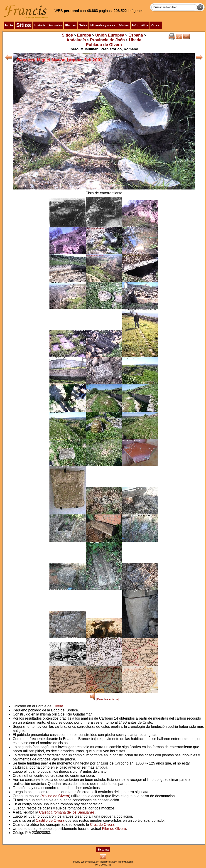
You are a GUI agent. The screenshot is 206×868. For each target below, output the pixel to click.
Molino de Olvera (55, 796)
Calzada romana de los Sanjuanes (67, 812)
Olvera (58, 706)
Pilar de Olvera (114, 829)
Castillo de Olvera (50, 820)
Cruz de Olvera (102, 825)
